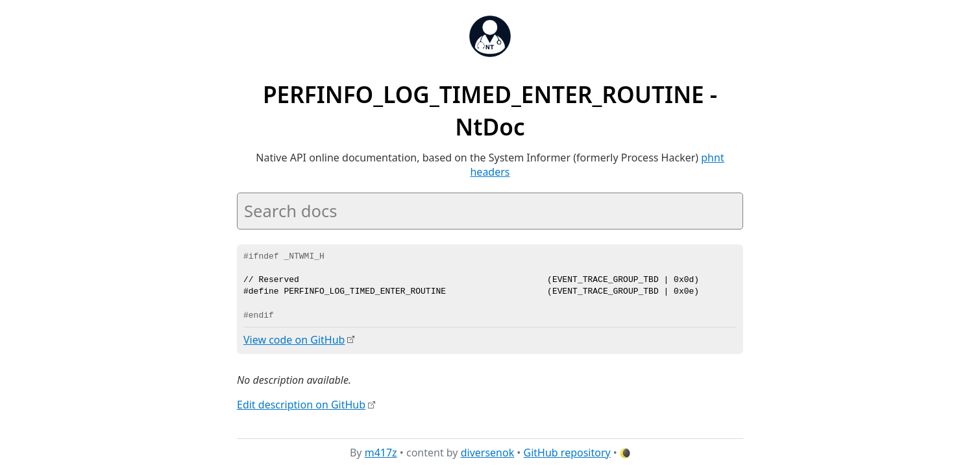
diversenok (488, 452)
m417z (381, 452)
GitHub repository (567, 452)
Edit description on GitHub (301, 405)
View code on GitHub (294, 340)
